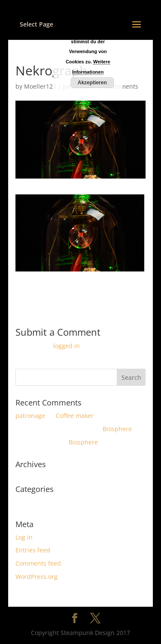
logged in (67, 346)
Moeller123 (40, 86)
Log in (24, 537)
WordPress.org (36, 577)
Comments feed (38, 563)
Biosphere (117, 429)
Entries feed (33, 550)
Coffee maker (75, 416)
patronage (30, 416)
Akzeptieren (92, 83)
